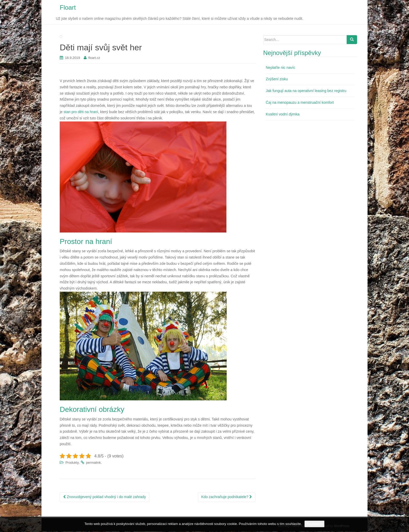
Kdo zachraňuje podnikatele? (227, 498)
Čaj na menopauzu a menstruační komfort (300, 103)
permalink (93, 464)
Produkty (72, 464)
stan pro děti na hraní (81, 113)
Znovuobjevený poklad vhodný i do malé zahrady (104, 498)
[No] (402, 524)
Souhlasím (314, 524)
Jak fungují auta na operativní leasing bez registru (306, 92)
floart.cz (94, 59)
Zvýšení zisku (277, 80)
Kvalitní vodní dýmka (283, 115)
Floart (68, 8)
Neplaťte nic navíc (281, 68)
